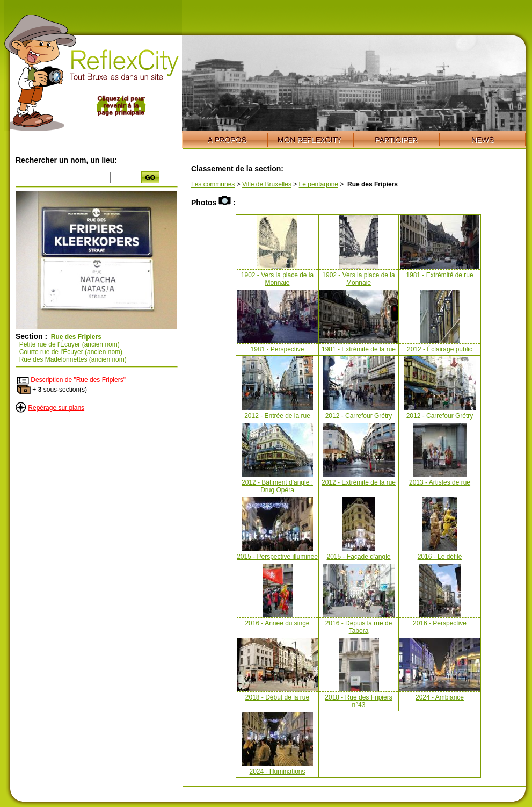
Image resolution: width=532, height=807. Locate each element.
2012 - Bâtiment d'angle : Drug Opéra (277, 486)
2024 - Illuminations (277, 772)
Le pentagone (319, 184)
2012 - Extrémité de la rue (359, 482)
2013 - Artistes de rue (440, 482)
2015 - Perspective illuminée (277, 557)
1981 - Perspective (277, 349)
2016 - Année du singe (277, 623)
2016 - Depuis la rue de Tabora (359, 627)
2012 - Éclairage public (440, 349)
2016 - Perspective (440, 623)
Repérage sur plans (56, 408)
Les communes (213, 184)
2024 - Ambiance (440, 697)
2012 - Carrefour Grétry (359, 416)
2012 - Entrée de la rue (277, 416)
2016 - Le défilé (440, 557)
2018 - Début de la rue (277, 697)
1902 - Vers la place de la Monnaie (277, 279)
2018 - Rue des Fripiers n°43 (358, 701)
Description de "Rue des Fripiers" (78, 380)
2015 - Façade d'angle (358, 557)
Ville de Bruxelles (267, 184)
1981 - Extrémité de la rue (359, 349)
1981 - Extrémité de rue (439, 275)
